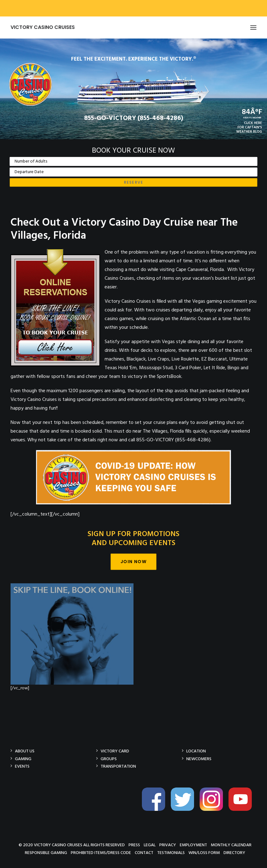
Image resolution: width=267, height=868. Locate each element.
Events (22, 766)
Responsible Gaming (46, 853)
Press (134, 845)
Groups (109, 759)
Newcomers (199, 759)
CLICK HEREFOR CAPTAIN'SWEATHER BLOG (249, 127)
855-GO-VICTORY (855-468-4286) (134, 118)
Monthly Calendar (231, 845)
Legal (150, 845)
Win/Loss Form (204, 853)
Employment (193, 845)
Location (196, 751)
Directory (234, 853)
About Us (25, 751)
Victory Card (115, 751)
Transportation (118, 766)
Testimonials (171, 853)
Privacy (168, 845)
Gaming (23, 759)
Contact (144, 853)
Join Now (133, 562)
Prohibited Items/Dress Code (101, 853)
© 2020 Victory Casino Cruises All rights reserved (72, 845)
